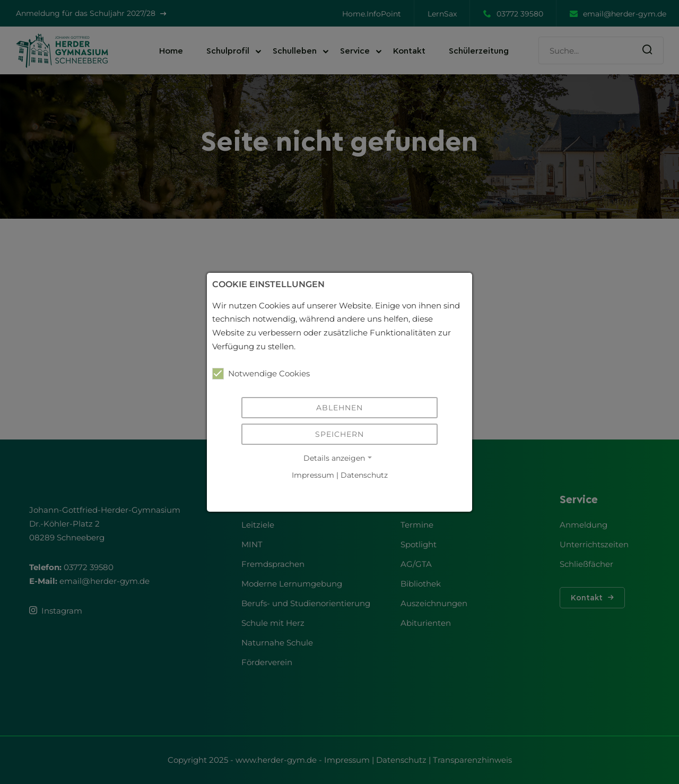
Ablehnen (339, 408)
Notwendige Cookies (261, 374)
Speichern (339, 434)
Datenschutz (364, 475)
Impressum (313, 475)
